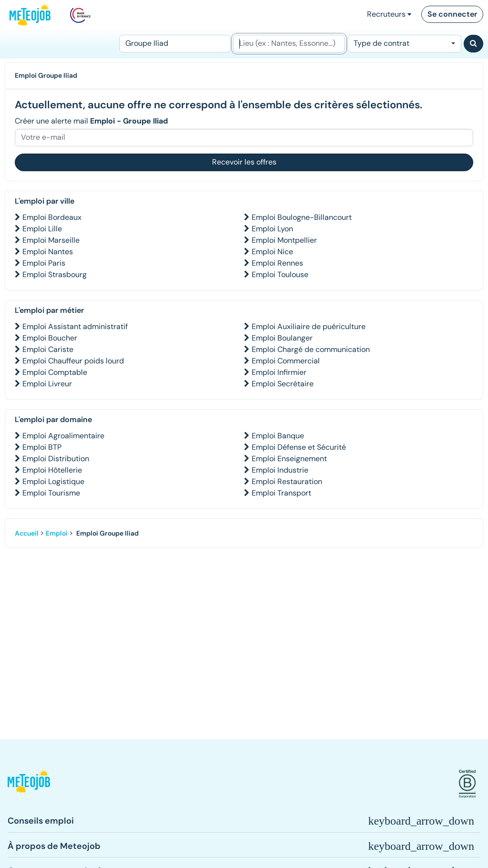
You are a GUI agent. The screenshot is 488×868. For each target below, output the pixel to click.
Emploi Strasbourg (55, 274)
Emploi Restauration (287, 481)
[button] (29, 784)
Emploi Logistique (53, 481)
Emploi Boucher (50, 338)
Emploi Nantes (48, 252)
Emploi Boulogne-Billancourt (302, 217)
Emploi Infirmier (279, 372)
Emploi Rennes (277, 263)
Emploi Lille (42, 229)
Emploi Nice (272, 252)
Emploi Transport (281, 493)
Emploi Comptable (55, 372)
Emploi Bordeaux (52, 217)
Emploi (57, 533)
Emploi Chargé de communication (311, 349)
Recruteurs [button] (389, 14)
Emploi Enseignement (289, 459)
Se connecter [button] (452, 14)
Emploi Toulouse (280, 274)
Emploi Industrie (280, 470)
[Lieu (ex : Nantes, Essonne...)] (289, 44)
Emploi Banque (278, 436)
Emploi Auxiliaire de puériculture (309, 326)
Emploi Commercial (286, 361)
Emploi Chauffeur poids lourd (73, 361)
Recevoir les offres (244, 162)
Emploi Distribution (56, 459)
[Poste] (175, 44)
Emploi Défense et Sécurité (299, 447)
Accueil (27, 533)
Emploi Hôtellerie (52, 470)
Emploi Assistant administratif (75, 326)
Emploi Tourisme (51, 493)
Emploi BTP (42, 447)
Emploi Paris (44, 263)
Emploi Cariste (48, 349)
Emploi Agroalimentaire (63, 436)
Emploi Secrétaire (283, 384)
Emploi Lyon (272, 229)
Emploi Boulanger (282, 338)
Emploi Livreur (47, 384)
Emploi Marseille (51, 240)
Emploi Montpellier (284, 240)
